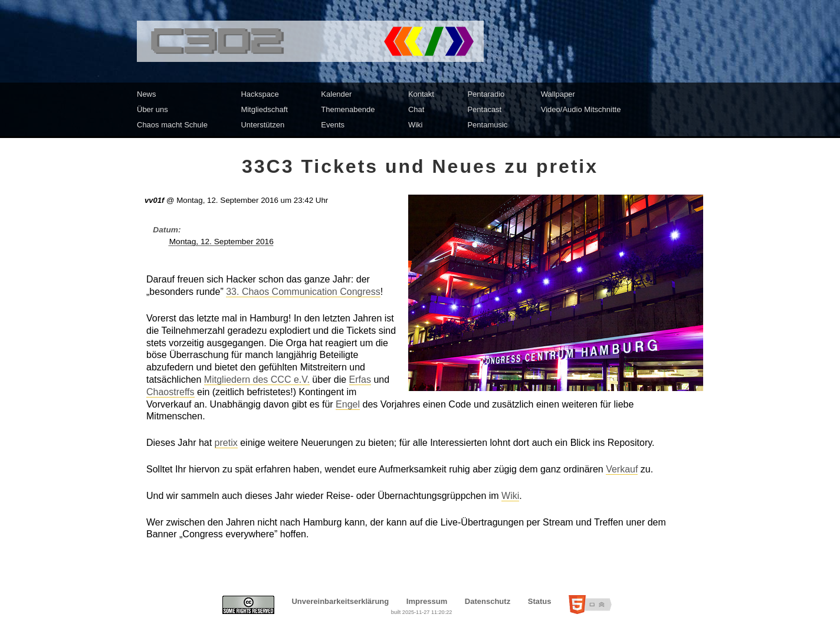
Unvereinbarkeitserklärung (340, 601)
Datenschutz (488, 601)
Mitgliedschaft (264, 109)
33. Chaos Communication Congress (303, 292)
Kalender (336, 94)
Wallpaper (558, 94)
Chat (416, 109)
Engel (348, 404)
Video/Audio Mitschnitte (581, 109)
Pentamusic (487, 125)
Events (333, 125)
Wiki (416, 125)
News (147, 94)
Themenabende (348, 109)
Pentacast (484, 109)
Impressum (427, 601)
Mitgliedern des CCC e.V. (257, 380)
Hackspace (260, 94)
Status (540, 601)
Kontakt (421, 94)
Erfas (360, 380)
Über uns (152, 109)
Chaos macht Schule (172, 125)
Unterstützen (262, 125)
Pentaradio (486, 94)
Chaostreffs (170, 392)
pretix (226, 443)
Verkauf (622, 469)
